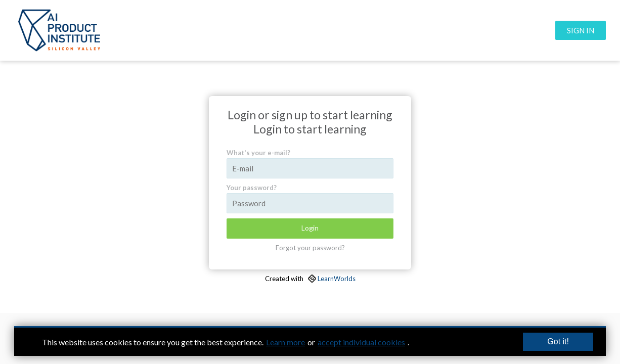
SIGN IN (581, 30)
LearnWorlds (337, 279)
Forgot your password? (310, 248)
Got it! (558, 342)
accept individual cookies (361, 342)
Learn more (285, 342)
